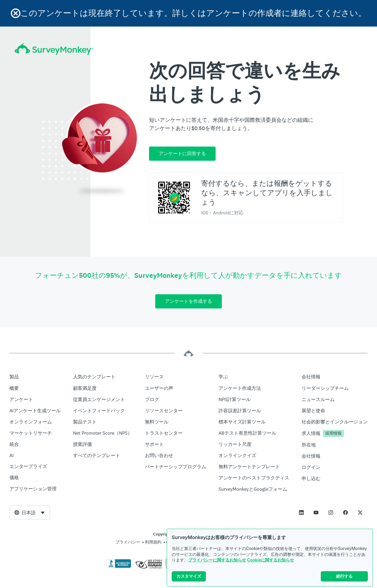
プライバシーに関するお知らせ (217, 564)
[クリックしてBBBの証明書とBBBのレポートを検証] (119, 567)
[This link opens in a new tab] (301, 513)
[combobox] (30, 513)
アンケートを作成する (188, 301)
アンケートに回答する (182, 153)
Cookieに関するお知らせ (271, 564)
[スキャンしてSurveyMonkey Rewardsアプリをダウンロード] (174, 198)
